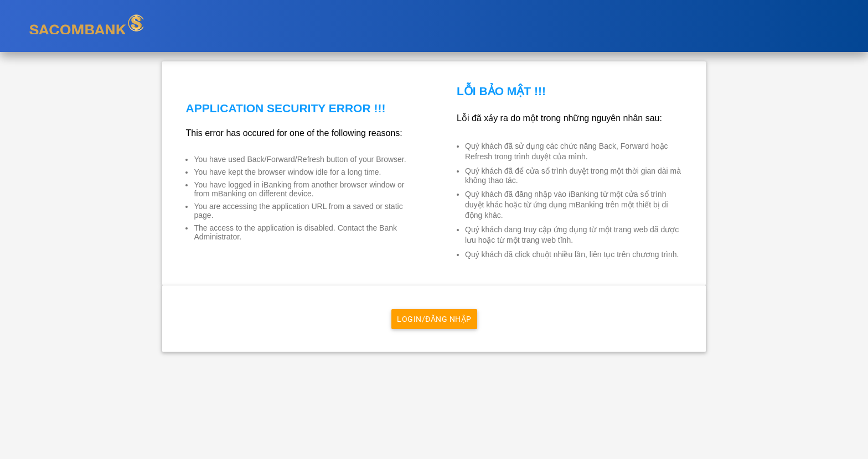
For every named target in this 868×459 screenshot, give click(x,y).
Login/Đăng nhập (434, 319)
